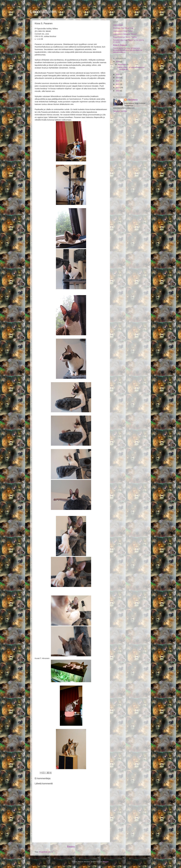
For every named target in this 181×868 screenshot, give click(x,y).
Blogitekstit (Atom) (46, 852)
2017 (118, 78)
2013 (118, 91)
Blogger (106, 862)
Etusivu (71, 847)
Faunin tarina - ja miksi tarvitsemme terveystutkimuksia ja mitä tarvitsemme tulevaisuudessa (128, 50)
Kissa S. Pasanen (120, 45)
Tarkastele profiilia (120, 111)
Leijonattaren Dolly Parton (123, 31)
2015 (118, 84)
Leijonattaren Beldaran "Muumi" (125, 34)
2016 (118, 81)
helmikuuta (122, 64)
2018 (118, 74)
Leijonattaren (43, 12)
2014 (118, 88)
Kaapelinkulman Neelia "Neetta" (125, 37)
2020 (118, 62)
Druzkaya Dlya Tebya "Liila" (123, 28)
